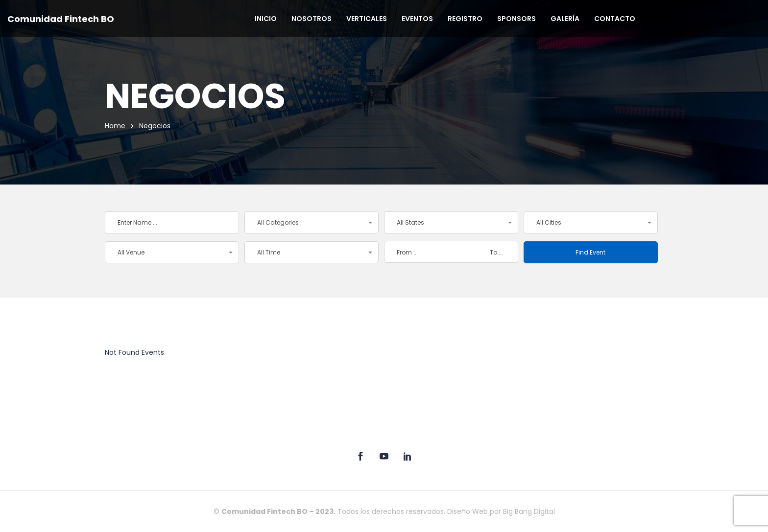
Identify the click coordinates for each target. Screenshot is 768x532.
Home (115, 126)
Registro (465, 19)
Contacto (615, 19)
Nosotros (312, 19)
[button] (312, 222)
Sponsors (516, 19)
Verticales (367, 19)
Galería (565, 19)
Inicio (266, 19)
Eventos (417, 19)
